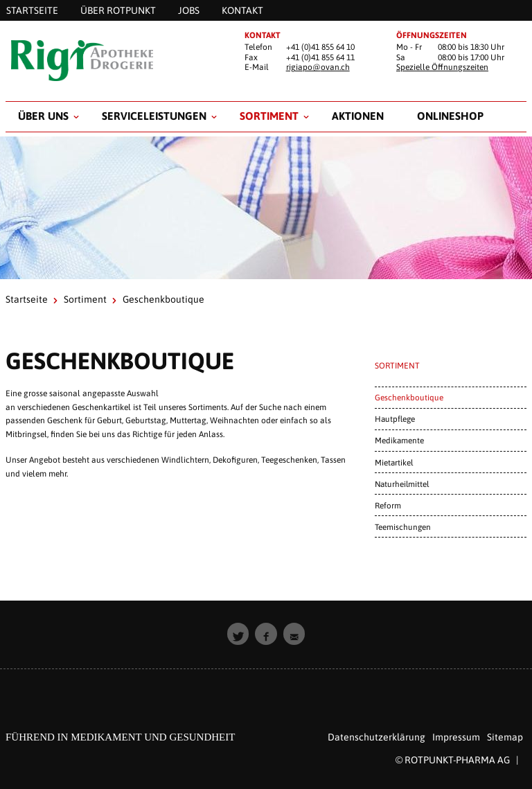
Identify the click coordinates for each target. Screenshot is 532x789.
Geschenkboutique (409, 397)
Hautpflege (395, 419)
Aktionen (358, 116)
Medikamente (399, 440)
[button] (238, 634)
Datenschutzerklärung (376, 737)
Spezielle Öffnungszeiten (442, 67)
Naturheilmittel (402, 484)
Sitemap (505, 737)
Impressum (456, 737)
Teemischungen (403, 527)
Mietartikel (394, 462)
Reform (388, 505)
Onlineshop (450, 116)
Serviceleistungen (154, 116)
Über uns (43, 116)
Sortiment (269, 116)
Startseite (27, 299)
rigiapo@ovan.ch (318, 67)
